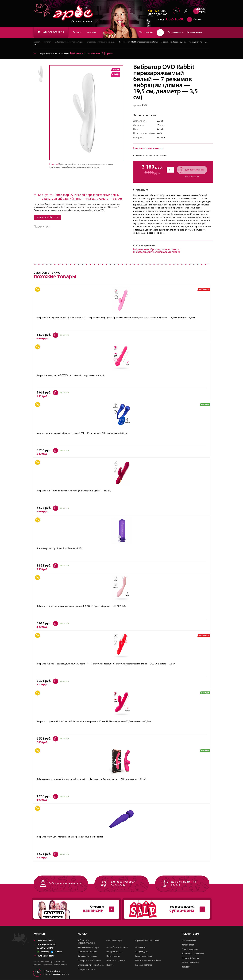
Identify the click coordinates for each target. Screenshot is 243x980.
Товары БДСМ (141, 952)
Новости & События (190, 959)
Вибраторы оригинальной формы (103, 42)
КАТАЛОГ (52, 32)
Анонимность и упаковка (193, 954)
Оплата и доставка (190, 950)
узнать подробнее (47, 218)
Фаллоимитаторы (114, 941)
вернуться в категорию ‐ (73, 54)
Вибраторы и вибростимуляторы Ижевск (156, 250)
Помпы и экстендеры (87, 952)
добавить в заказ (191, 170)
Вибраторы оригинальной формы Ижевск (157, 252)
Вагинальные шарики (87, 957)
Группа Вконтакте (44, 956)
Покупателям (175, 33)
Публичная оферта (52, 972)
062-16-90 (169, 20)
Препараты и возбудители (89, 961)
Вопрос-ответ (188, 945)
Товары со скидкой (190, 963)
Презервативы (113, 957)
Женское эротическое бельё (148, 961)
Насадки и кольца (114, 952)
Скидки (79, 32)
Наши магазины (194, 33)
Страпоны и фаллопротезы (147, 941)
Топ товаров (146, 32)
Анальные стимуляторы (88, 948)
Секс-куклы (140, 948)
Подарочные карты (86, 970)
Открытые (74, 910)
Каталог (48, 42)
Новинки (93, 32)
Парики (110, 965)
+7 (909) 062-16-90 (45, 945)
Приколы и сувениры (116, 961)
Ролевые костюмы (143, 965)
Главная (37, 42)
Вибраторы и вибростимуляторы (70, 42)
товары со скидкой (164, 910)
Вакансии (186, 967)
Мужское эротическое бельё (91, 965)
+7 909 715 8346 (45, 949)
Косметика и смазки (144, 957)
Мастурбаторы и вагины (117, 948)
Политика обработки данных (56, 975)
